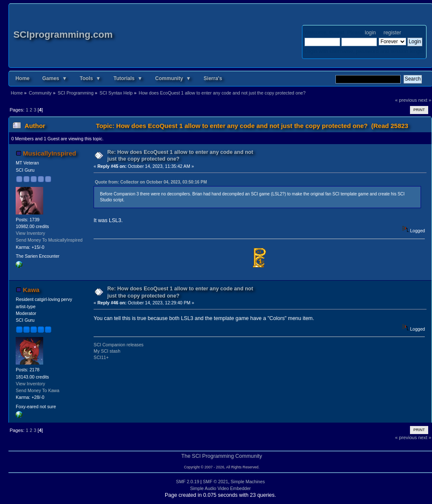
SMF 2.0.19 (188, 482)
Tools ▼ (90, 78)
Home (22, 78)
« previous (406, 100)
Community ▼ (173, 78)
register (392, 33)
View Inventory (30, 233)
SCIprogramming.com (63, 35)
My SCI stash (107, 351)
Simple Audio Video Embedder (221, 488)
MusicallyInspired (50, 153)
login (370, 33)
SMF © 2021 (216, 482)
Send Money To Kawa (37, 390)
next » (425, 100)
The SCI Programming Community (222, 456)
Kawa (31, 290)
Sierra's (213, 78)
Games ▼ (55, 78)
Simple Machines (248, 482)
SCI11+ (101, 357)
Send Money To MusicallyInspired (49, 240)
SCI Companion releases (119, 345)
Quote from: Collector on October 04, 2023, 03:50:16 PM (151, 182)
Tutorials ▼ (128, 78)
